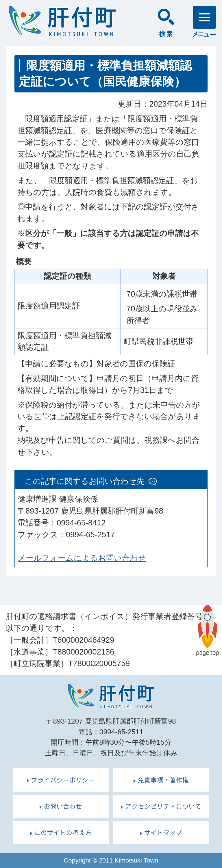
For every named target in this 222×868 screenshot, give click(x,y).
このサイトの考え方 (63, 832)
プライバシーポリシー (63, 780)
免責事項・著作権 (163, 780)
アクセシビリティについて (163, 806)
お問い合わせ (63, 806)
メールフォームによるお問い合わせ (82, 558)
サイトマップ (163, 832)
